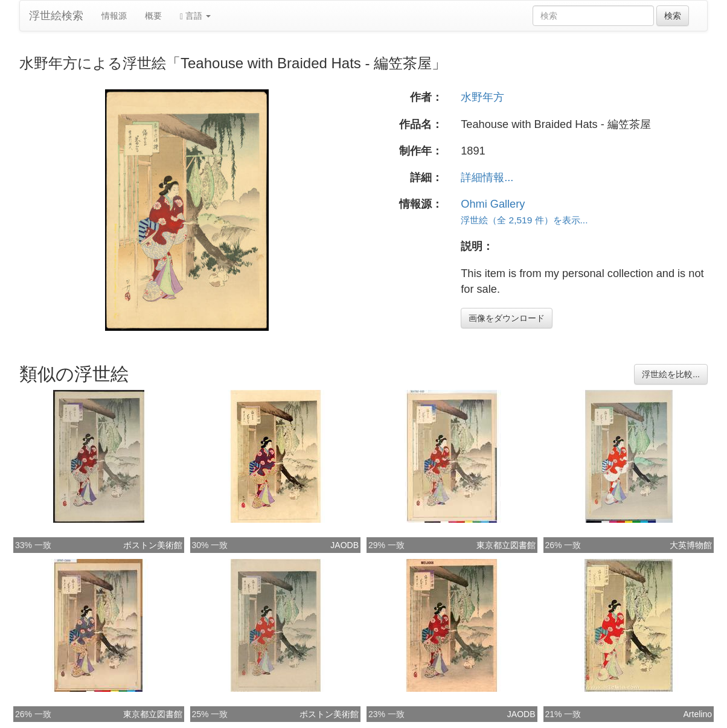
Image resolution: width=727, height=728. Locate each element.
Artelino (698, 714)
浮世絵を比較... (671, 374)
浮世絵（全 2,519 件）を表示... (524, 220)
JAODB (344, 545)
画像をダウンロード (507, 318)
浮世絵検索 (56, 16)
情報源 (114, 16)
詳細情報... (487, 177)
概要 (153, 16)
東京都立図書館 (506, 545)
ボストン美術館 (153, 545)
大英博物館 (691, 545)
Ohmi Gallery (493, 204)
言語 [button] (195, 16)
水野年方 (482, 97)
